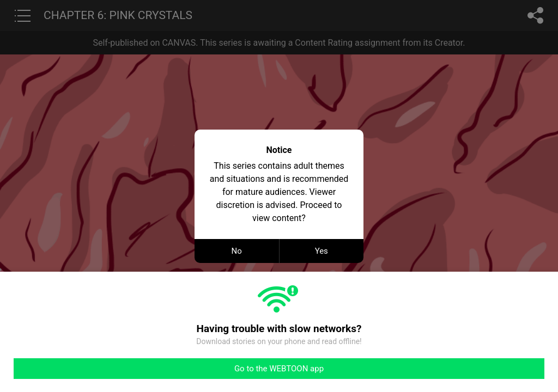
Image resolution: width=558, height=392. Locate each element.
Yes (322, 251)
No (237, 251)
